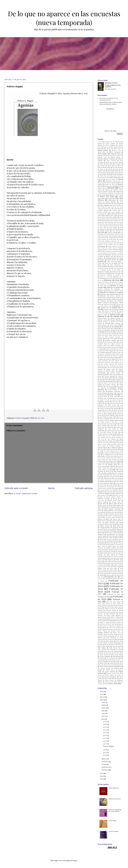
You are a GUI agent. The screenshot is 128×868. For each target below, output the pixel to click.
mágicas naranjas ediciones (113, 493)
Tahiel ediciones (118, 651)
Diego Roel (117, 263)
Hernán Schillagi (112, 390)
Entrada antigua (84, 488)
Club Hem (101, 233)
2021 (102, 779)
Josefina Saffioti (102, 434)
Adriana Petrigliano (110, 145)
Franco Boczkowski (111, 366)
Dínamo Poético (114, 267)
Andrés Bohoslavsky (115, 178)
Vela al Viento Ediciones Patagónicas (110, 666)
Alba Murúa (107, 149)
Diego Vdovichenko (115, 265)
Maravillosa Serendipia (104, 499)
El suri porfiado (114, 328)
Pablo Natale (108, 562)
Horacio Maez (113, 393)
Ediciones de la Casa (104, 277)
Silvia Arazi (118, 639)
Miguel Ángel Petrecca (106, 540)
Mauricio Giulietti (102, 536)
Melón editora (119, 538)
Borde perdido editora (111, 192)
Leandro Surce (112, 464)
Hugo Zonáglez (119, 398)
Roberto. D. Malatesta (116, 617)
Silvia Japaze (120, 641)
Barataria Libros (108, 186)
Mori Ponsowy (119, 543)
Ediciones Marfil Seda (103, 298)
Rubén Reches (102, 624)
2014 (102, 694)
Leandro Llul (101, 465)
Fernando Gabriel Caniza (117, 354)
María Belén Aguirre (115, 505)
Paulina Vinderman (118, 572)
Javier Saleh (113, 417)
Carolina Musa (116, 210)
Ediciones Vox (118, 306)
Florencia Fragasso (111, 359)
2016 (102, 700)
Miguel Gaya (118, 540)
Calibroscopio (112, 200)
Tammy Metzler (104, 655)
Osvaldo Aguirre (102, 558)
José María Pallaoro (106, 432)
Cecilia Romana (102, 221)
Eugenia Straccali (116, 344)
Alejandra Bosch (116, 154)
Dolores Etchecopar (109, 268)
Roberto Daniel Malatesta (114, 616)
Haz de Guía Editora (112, 386)
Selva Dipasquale (109, 636)
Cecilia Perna (118, 219)
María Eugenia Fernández (112, 509)
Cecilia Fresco (109, 219)
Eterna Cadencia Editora (111, 342)
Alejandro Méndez (115, 157)
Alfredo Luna (109, 162)
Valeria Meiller (119, 662)
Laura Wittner (117, 463)
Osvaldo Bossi (113, 558)
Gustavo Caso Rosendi (110, 383)
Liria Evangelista (119, 478)
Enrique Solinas (102, 339)
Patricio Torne (102, 568)
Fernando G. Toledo (103, 354)
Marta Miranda (118, 529)
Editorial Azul (105, 308)
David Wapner (119, 250)
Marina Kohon (119, 524)
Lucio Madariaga (114, 490)
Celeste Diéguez (114, 221)
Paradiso (108, 565)
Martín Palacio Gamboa (111, 533)
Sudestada (113, 650)
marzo (104, 708)
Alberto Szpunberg (115, 152)
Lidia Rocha (103, 475)
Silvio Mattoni (102, 648)
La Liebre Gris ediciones (110, 453)
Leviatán (113, 470)
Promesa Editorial (112, 579)
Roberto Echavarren (103, 617)
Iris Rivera (108, 407)
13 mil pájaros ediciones (104, 142)
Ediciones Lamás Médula (107, 294)
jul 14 (105, 730)
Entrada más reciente (16, 488)
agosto (104, 759)
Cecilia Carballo (112, 217)
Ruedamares (120, 624)
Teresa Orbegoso (105, 656)
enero (104, 702)
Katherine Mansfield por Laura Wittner (115, 811)
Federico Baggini (22, 418)
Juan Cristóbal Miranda (115, 436)
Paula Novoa (113, 570)
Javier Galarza (108, 414)
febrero (104, 705)
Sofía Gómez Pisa (115, 648)
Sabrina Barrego (102, 628)
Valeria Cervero (112, 83)
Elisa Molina (118, 332)
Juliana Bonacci (113, 443)
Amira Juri (103, 169)
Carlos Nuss (111, 207)
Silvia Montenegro (115, 643)
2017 (102, 773)
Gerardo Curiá (102, 374)
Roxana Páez (120, 621)
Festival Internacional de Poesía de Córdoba (111, 356)
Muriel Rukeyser (104, 545)
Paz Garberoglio (113, 574)
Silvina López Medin (104, 646)
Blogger (75, 861)
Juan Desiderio (102, 438)
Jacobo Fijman (118, 410)
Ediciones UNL (107, 306)
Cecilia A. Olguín (113, 216)
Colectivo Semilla (112, 233)
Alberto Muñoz (102, 152)
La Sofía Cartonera (109, 456)
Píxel (99, 577)
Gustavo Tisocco (111, 385)
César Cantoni (106, 224)
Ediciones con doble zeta (116, 273)
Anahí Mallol (107, 174)
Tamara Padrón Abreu (117, 653)
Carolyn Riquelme (116, 212)
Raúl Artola (119, 605)
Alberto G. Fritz (116, 150)
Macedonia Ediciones (112, 492)
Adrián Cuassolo (111, 144)
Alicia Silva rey (112, 166)
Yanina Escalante (102, 684)
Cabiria (110, 198)
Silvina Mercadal (117, 646)
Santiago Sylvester (103, 633)
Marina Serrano (105, 526)
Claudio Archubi (105, 231)
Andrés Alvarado (102, 178)
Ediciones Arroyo (102, 273)
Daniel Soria (112, 248)
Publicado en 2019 (104, 597)
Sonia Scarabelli (102, 650)
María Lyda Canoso (113, 512)
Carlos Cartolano (117, 205)
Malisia (110, 495)
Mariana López (117, 519)
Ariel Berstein (108, 183)
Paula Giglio (113, 568)
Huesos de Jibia (112, 395)
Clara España (113, 227)
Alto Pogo (108, 167)
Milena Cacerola (102, 541)
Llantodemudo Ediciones (107, 482)
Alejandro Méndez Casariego (106, 159)
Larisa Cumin (120, 456)
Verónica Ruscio (110, 670)
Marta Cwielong (108, 529)
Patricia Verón (107, 567)
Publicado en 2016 (37, 418)
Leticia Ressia (113, 468)
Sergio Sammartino (111, 638)
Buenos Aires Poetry (107, 197)
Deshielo (100, 258)
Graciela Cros (104, 380)
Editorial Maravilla (115, 320)
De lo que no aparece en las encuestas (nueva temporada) (64, 18)
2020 (102, 776)
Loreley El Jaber (108, 483)
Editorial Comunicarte (110, 311)
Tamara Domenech (105, 653)
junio (103, 716)
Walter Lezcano (109, 680)
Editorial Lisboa (102, 320)
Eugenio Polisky (102, 346)
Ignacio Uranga (117, 400)
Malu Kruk (118, 495)
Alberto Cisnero (103, 150)
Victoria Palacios (110, 675)
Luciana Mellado (118, 488)
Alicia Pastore (117, 164)
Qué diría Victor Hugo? (114, 602)
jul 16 (105, 735)
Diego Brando (112, 260)
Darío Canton (109, 250)
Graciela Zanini (102, 381)
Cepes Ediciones (109, 222)
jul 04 (105, 721)
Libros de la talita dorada (113, 471)
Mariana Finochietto (104, 519)
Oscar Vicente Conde (116, 556)
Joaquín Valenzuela (115, 420)
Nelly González (119, 550)
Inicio (51, 488)
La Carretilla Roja (104, 449)
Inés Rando (108, 403)
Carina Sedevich (111, 202)
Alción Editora (102, 154)
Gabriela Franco (111, 369)
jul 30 (105, 755)
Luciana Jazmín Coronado (104, 488)
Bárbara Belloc (102, 188)
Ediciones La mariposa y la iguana (111, 292)
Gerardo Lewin (112, 374)
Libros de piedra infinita (105, 473)
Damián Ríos (112, 245)
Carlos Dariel (101, 207)
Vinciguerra (113, 677)
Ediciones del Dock (112, 280)
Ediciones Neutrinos (116, 298)
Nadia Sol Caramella (116, 545)
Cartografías (101, 214)
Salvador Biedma (102, 629)
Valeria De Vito (109, 661)
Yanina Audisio (117, 682)
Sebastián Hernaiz (103, 634)
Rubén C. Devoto (105, 622)
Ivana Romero (108, 410)
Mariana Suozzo (102, 521)
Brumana (119, 193)
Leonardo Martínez (110, 466)
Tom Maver (101, 658)
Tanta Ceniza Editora (117, 655)
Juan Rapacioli (112, 439)
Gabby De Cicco (108, 368)
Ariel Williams (117, 183)
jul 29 (105, 753)
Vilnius (106, 677)
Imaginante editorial (103, 402)
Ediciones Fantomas (104, 289)
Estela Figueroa (113, 788)
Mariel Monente (110, 522)
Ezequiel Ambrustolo (115, 346)
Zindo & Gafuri (113, 684)
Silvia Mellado (104, 643)
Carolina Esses (107, 209)
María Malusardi (110, 514)
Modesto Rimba (112, 541)
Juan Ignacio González (115, 438)
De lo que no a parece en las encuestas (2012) (109, 99)
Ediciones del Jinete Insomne (108, 284)
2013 (102, 692)
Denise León (109, 256)
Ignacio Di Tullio (105, 400)
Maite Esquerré (102, 495)
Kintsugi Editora (102, 448)
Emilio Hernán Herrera (111, 335)
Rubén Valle (111, 624)
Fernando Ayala (104, 352)
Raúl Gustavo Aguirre (113, 607)
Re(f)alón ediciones (110, 609)
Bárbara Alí (118, 186)
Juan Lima (101, 439)
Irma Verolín (106, 408)
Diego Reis (108, 263)
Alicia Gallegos (119, 162)
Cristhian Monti (113, 238)
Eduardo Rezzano (102, 325)
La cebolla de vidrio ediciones (106, 451)
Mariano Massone (113, 521)
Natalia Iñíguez (112, 546)
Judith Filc (118, 441)
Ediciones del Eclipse (103, 282)
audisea (100, 184)
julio (103, 719)
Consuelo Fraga (116, 236)
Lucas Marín (103, 485)
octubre (104, 764)
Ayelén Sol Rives (110, 184)
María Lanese (115, 511)
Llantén (121, 480)
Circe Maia (103, 227)
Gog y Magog (119, 378)
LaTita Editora (117, 458)
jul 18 (105, 738)
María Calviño (101, 507)
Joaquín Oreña (103, 420)
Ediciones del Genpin (117, 282)
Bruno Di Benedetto (103, 195)
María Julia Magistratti (103, 511)
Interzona (115, 403)
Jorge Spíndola (111, 431)
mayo (104, 713)
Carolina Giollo (117, 209)
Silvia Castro (110, 641)
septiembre (105, 762)
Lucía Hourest (118, 487)
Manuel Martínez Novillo (113, 497)
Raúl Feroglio (101, 607)
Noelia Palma (103, 553)
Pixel (120, 575)
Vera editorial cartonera (104, 668)
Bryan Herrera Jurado (117, 195)
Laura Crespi (101, 460)
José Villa (117, 432)
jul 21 (105, 741)
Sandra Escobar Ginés (115, 629)
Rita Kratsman (111, 614)
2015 (102, 697)
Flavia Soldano (114, 357)
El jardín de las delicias (112, 327)
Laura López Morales (104, 463)
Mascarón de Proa (115, 534)
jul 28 (105, 750)
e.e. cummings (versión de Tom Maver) (109, 270)
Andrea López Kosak (115, 176)
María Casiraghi (111, 507)
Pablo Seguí (101, 563)
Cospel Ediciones (102, 238)
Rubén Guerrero (117, 622)
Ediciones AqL (117, 272)
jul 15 (105, 733)
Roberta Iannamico (115, 799)
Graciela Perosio (116, 380)
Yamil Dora (108, 682)
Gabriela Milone (110, 371)
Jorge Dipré (113, 426)
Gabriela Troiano (115, 373)
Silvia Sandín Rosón (116, 645)
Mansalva (100, 497)
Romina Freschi (102, 619)
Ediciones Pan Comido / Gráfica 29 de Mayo (110, 299)
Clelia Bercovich (117, 231)
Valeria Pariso (103, 663)
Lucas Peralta (113, 485)
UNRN (119, 658)
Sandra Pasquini (102, 631)
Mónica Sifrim (110, 543)
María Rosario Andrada (111, 516)
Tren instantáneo (111, 658)
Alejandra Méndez (102, 156)
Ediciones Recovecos (107, 301)
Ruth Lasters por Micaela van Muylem (110, 626)
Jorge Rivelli (112, 429)
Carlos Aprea (108, 204)
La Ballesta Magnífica (117, 448)
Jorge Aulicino (117, 424)
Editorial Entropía (102, 318)
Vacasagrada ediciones (104, 660)
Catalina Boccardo (112, 214)
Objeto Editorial (111, 555)
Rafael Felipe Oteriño (104, 604)
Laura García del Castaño (113, 461)
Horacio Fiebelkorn (103, 393)
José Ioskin (120, 431)
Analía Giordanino (118, 174)
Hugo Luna (113, 396)
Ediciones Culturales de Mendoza (110, 275)
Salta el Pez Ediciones (115, 628)
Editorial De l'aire (109, 313)
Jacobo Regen (113, 412)
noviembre (105, 767)
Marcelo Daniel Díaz (114, 500)
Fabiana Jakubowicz (111, 349)
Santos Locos (117, 633)
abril (103, 711)
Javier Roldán (103, 417)
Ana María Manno (114, 173)
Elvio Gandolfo (112, 334)
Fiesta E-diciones (104, 358)
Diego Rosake (102, 265)
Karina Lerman (117, 444)
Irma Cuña (116, 407)
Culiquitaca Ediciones (111, 241)
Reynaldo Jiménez (111, 610)
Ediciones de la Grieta (110, 279)
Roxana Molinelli (109, 621)
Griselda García (112, 381)
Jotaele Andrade (113, 434)
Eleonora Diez (109, 332)
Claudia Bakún (109, 229)
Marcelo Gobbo (116, 502)
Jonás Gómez (107, 424)
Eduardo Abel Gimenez (113, 323)
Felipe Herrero (119, 351)
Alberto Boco (117, 149)
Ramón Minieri (117, 604)
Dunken (119, 268)
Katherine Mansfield (115, 446)
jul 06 (105, 724)
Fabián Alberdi (101, 347)
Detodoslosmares (111, 258)
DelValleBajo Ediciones (111, 255)
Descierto (119, 256)
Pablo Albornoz (109, 560)
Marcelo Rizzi (102, 504)
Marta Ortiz (101, 531)
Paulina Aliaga (107, 572)
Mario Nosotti (101, 528)
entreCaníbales (114, 339)
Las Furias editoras (105, 458)
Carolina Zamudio (103, 212)
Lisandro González (105, 480)
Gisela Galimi (108, 378)
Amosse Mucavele (113, 169)
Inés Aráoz (115, 402)
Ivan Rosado (114, 408)
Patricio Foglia (117, 567)
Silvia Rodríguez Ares (103, 645)
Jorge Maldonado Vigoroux (111, 427)
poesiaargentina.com (110, 577)
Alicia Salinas (101, 166)
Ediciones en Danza (113, 287)
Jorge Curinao (102, 425)
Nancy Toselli (101, 546)
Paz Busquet (103, 574)
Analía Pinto (103, 176)
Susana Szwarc (107, 651)
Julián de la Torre (102, 443)
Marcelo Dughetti (103, 502)
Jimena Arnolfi (119, 419)
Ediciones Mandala (115, 296)
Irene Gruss (112, 405)
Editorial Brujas (108, 309)
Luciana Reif (103, 490)
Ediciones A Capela (104, 272)
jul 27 (105, 744)
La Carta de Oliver (116, 449)
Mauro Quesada (113, 536)
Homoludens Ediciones (113, 391)
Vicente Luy (110, 673)
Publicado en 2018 (114, 594)
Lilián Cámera (113, 475)
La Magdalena (107, 454)
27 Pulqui (115, 142)
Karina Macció (102, 446)
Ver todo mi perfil (110, 89)
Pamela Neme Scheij (112, 563)
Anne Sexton (112, 179)
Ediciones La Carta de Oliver (114, 291)
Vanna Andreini (119, 665)
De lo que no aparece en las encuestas (110, 251)
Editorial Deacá (115, 314)
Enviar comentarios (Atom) (26, 493)
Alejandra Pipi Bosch (115, 156)
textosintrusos (117, 656)
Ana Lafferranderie (113, 171)
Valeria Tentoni (114, 663)
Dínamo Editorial (102, 267)
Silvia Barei (101, 641)
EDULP (112, 325)
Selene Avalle (114, 634)
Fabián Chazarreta (112, 347)
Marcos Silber (113, 504)
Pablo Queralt (117, 562)
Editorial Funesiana (116, 318)
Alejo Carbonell (111, 161)
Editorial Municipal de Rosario (106, 322)
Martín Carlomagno (111, 531)
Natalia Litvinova (111, 548)
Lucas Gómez (119, 483)
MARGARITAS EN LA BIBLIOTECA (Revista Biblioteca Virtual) (111, 103)
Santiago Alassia (116, 631)
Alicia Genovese (105, 164)
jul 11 (105, 727)
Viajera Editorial (110, 672)
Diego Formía (111, 262)
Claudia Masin (119, 229)
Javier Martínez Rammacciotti (114, 415)
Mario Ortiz (110, 528)
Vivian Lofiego (108, 679)
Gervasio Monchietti (110, 376)
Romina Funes (113, 619)
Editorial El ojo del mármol (108, 316)
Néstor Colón (103, 551)
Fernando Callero (116, 352)
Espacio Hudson (111, 340)
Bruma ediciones (109, 193)
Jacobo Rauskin (102, 412)
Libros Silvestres (119, 473)
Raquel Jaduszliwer (109, 605)
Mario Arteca (117, 526)
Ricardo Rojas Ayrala (108, 612)
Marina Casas (109, 524)
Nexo (110, 551)
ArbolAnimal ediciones (112, 181)
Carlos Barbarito (118, 203)
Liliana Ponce (108, 478)
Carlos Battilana (105, 205)
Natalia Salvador (108, 550)
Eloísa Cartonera (102, 334)
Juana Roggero (109, 441)
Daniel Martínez (112, 246)
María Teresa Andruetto (114, 517)
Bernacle (108, 190)
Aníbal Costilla (102, 179)
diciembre (105, 770)
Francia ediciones (109, 364)
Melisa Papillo (109, 538)
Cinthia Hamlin (119, 226)
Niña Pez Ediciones (118, 551)
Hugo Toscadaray (108, 398)
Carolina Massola (103, 210)
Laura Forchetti (112, 460)
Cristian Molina (113, 239)
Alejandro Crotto (102, 157)
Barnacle (111, 188)
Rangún (100, 605)
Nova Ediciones (114, 553)
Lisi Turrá (114, 480)
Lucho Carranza (108, 487)
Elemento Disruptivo (111, 330)
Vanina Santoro (108, 665)
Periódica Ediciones (111, 575)
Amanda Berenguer (118, 167)
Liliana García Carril (112, 477)
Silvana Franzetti (108, 640)
